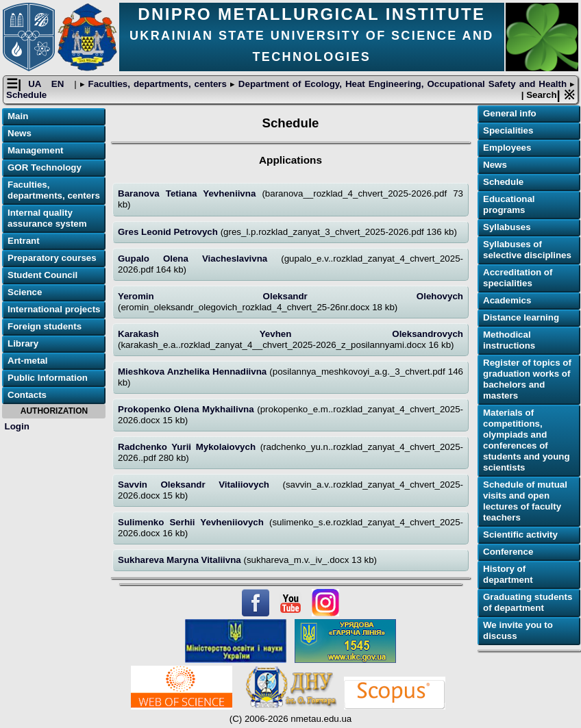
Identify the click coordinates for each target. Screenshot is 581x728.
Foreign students (45, 327)
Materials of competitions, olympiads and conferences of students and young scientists (527, 441)
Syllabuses (507, 228)
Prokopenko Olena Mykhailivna (187, 410)
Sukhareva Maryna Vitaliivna (181, 561)
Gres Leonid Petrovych (169, 232)
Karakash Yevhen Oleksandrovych (290, 335)
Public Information (48, 378)
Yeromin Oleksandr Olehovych (290, 297)
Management (35, 151)
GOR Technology (45, 168)
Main (18, 117)
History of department (508, 575)
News (20, 134)
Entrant (24, 241)
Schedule (26, 96)
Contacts (27, 396)
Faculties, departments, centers (158, 85)
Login (17, 426)
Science (25, 293)
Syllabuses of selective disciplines (527, 250)
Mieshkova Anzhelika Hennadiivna (194, 372)
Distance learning (521, 318)
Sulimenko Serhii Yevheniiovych (194, 523)
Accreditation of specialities (518, 278)
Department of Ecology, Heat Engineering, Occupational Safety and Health (403, 85)
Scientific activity (520, 535)
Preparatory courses (52, 259)
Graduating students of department (528, 603)
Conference (508, 552)
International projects (54, 310)
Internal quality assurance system (47, 219)
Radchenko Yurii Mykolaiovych (189, 448)
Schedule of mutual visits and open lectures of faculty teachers (525, 502)
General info (510, 114)
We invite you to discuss (518, 631)
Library (23, 344)
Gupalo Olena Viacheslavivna (199, 259)
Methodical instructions (509, 341)
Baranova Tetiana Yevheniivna (190, 194)
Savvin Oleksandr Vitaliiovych (200, 485)
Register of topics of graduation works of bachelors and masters (527, 380)
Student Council (42, 276)
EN (59, 85)
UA (36, 85)
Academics (507, 301)
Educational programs (509, 205)
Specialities (508, 131)
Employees (507, 148)
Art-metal (28, 361)
